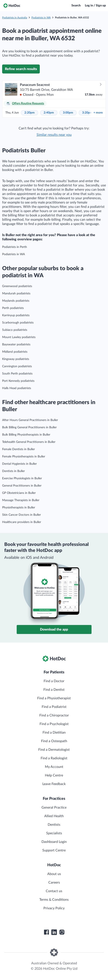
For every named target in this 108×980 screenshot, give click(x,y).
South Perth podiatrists (17, 374)
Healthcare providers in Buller (22, 522)
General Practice (54, 808)
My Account (54, 767)
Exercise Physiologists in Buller (22, 478)
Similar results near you (54, 135)
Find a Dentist (54, 690)
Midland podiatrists (15, 352)
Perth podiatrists (13, 308)
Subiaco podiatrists (15, 330)
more (98, 113)
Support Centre (54, 850)
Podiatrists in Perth (15, 247)
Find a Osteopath (54, 741)
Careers (54, 883)
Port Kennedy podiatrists (18, 381)
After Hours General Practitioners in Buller (30, 420)
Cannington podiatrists (17, 366)
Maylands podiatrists (16, 301)
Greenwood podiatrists (17, 286)
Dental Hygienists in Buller (19, 464)
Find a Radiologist (54, 758)
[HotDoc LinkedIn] (54, 932)
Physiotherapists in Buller (19, 508)
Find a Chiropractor (54, 715)
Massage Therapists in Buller (21, 500)
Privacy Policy (54, 908)
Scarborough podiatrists (18, 323)
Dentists (54, 825)
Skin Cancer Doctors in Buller (21, 515)
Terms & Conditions (54, 900)
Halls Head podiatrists (17, 388)
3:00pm (68, 113)
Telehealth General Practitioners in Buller (29, 442)
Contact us (54, 891)
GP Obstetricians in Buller (19, 493)
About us (54, 874)
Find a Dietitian (54, 733)
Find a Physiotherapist (54, 698)
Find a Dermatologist (54, 750)
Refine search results (21, 69)
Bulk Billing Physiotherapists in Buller (26, 435)
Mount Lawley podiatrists (19, 337)
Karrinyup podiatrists (16, 315)
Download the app (54, 629)
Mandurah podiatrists (16, 294)
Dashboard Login (54, 842)
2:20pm (30, 113)
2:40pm (49, 113)
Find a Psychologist (54, 724)
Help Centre (54, 775)
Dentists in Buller (13, 471)
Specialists (54, 833)
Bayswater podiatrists (16, 345)
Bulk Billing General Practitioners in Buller (29, 427)
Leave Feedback (54, 784)
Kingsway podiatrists (16, 359)
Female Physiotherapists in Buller (24, 457)
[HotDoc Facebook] (46, 932)
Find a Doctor (54, 681)
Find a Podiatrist (54, 707)
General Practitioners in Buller (22, 486)
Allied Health (54, 816)
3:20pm (87, 113)
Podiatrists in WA (41, 18)
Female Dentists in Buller (18, 449)
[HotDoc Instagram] (62, 932)
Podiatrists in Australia (15, 18)
